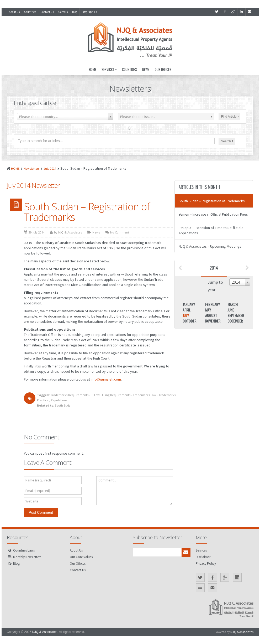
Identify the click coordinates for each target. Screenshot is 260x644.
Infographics (89, 12)
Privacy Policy (206, 563)
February (213, 304)
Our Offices (163, 69)
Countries (30, 12)
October (189, 321)
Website (32, 501)
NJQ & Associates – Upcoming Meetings (210, 246)
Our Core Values (81, 557)
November (213, 321)
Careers (63, 12)
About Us (14, 12)
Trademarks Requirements (69, 395)
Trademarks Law (144, 395)
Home (93, 69)
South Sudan (64, 405)
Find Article (230, 117)
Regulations (59, 400)
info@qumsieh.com (106, 379)
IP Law (95, 395)
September (236, 315)
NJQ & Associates (45, 632)
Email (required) (38, 491)
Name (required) (38, 480)
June (231, 310)
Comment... (107, 480)
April (187, 310)
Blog (75, 12)
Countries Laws (24, 550)
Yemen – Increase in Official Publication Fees (213, 214)
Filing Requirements (116, 395)
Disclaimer (203, 557)
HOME (15, 168)
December (235, 321)
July (186, 315)
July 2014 (50, 168)
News (146, 69)
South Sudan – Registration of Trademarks (87, 212)
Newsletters (31, 168)
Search (227, 141)
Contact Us (47, 12)
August (211, 315)
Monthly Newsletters (27, 557)
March (233, 304)
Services (109, 69)
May (208, 310)
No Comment (120, 232)
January (189, 304)
